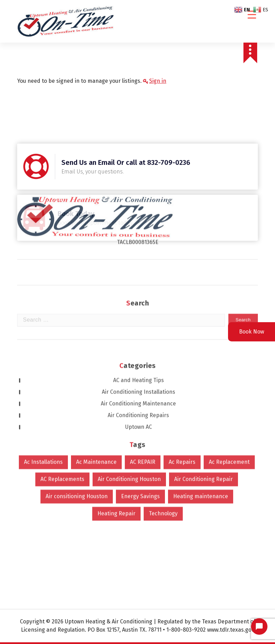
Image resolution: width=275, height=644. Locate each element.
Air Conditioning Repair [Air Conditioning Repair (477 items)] (204, 365)
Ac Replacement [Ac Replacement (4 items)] (229, 348)
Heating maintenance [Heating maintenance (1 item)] (201, 382)
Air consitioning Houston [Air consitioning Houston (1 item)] (77, 382)
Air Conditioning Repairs (138, 301)
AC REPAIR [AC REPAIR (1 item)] (143, 348)
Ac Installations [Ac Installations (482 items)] (43, 348)
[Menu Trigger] (252, 15)
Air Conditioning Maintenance (138, 289)
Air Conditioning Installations (139, 278)
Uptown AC (139, 313)
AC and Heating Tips (139, 266)
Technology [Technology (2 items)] (163, 399)
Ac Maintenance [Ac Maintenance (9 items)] (96, 348)
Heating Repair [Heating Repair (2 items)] (116, 399)
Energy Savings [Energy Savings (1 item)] (140, 382)
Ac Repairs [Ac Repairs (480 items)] (182, 348)
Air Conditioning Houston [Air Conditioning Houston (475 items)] (129, 365)
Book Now (252, 332)
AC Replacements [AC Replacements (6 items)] (62, 365)
